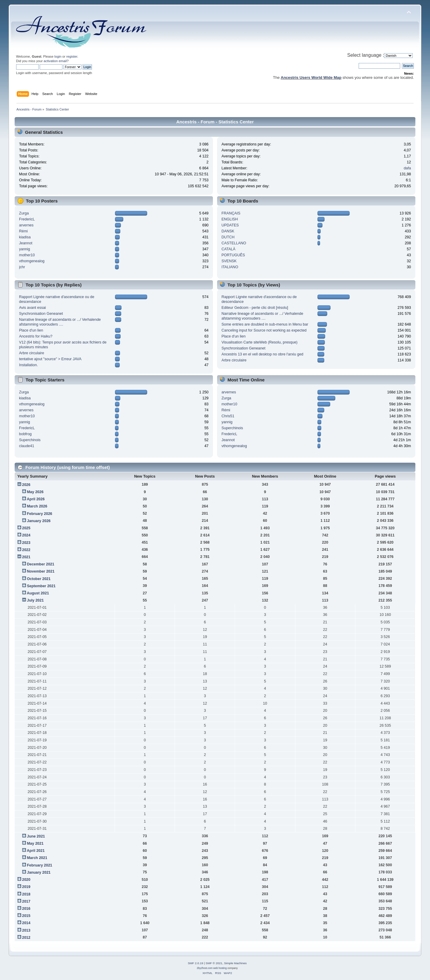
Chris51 (228, 416)
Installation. (29, 365)
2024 (26, 535)
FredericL (27, 219)
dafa (407, 168)
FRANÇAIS (231, 213)
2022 (26, 550)
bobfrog (25, 434)
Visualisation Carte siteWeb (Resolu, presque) (260, 342)
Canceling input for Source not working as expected (264, 330)
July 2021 (35, 600)
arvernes (26, 225)
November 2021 (41, 571)
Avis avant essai (33, 308)
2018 (26, 894)
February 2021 (40, 865)
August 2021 (38, 593)
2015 (26, 916)
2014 (26, 923)
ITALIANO (230, 267)
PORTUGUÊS (233, 255)
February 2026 (40, 514)
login (58, 56)
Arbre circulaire (32, 353)
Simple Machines (235, 963)
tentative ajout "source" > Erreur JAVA (50, 359)
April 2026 (36, 499)
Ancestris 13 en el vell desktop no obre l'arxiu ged (262, 354)
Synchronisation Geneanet (41, 314)
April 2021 (36, 851)
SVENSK (229, 261)
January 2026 (39, 521)
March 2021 (37, 858)
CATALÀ (229, 249)
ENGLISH (230, 219)
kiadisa (25, 237)
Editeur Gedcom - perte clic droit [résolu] (255, 308)
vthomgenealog (32, 261)
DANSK (228, 231)
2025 (26, 528)
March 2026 (37, 506)
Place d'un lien (31, 330)
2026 (26, 485)
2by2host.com (205, 968)
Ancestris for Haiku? (36, 336)
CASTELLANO (234, 243)
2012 (26, 938)
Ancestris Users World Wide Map (311, 78)
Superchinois (30, 440)
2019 (26, 887)
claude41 (27, 446)
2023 (26, 543)
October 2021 (39, 579)
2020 (26, 880)
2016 (26, 909)
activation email (55, 61)
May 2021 (35, 843)
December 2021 (41, 564)
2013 (26, 930)
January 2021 (39, 872)
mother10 (27, 255)
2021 (26, 557)
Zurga (24, 213)
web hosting (220, 968)
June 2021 (36, 836)
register (72, 56)
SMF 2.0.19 (196, 963)
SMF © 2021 (214, 963)
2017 (26, 901)
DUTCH (228, 237)
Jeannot (26, 243)
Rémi (23, 231)
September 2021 (41, 586)
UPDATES (230, 225)
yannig (25, 249)
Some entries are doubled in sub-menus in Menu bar (265, 324)
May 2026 (35, 492)
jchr (22, 267)
